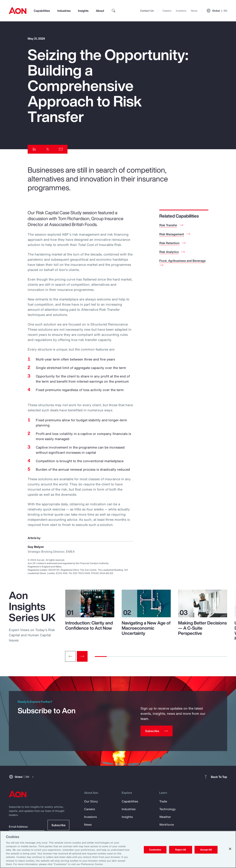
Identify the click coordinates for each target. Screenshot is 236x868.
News (194, 11)
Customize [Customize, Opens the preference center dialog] (155, 850)
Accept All (206, 850)
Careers (167, 11)
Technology (168, 809)
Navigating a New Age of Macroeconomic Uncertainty (146, 628)
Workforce (167, 825)
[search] (114, 11)
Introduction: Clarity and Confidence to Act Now (89, 625)
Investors (181, 11)
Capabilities (42, 11)
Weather (165, 817)
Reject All (181, 850)
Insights (83, 11)
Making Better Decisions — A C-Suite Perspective (202, 628)
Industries (64, 11)
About (100, 11)
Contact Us (147, 11)
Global (217, 11)
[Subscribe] (157, 731)
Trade (163, 801)
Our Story (91, 801)
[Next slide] (82, 656)
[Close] (230, 849)
